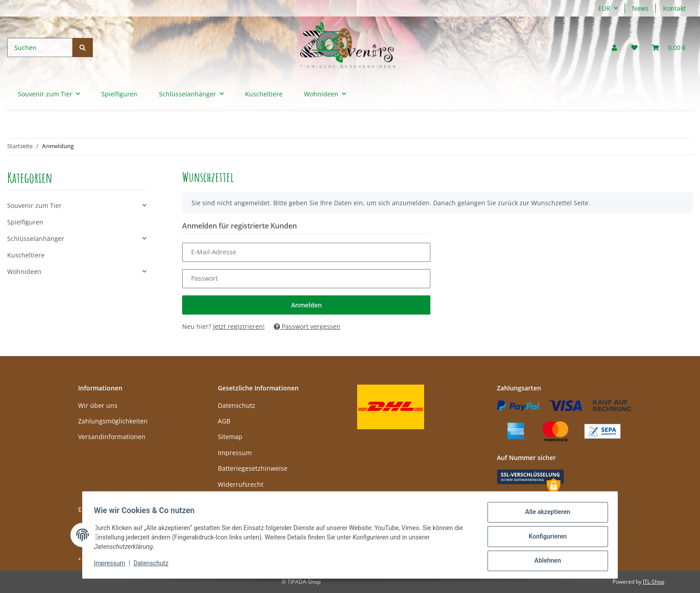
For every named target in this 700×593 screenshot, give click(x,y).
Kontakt (674, 8)
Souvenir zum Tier (34, 205)
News (640, 8)
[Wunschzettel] (634, 48)
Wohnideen (24, 272)
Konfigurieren (544, 538)
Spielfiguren (25, 222)
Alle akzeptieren (544, 515)
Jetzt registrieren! (239, 326)
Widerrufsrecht (241, 484)
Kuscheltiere (26, 255)
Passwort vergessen (307, 326)
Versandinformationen (112, 437)
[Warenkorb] (669, 48)
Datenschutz (237, 405)
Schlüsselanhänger (36, 238)
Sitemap (230, 437)
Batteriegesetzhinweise (253, 468)
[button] (614, 48)
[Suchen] (40, 48)
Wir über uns (98, 405)
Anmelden (306, 305)
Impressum (235, 453)
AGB (224, 421)
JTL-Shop (654, 582)
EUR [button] (604, 8)
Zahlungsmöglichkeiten (113, 421)
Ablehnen (544, 561)
